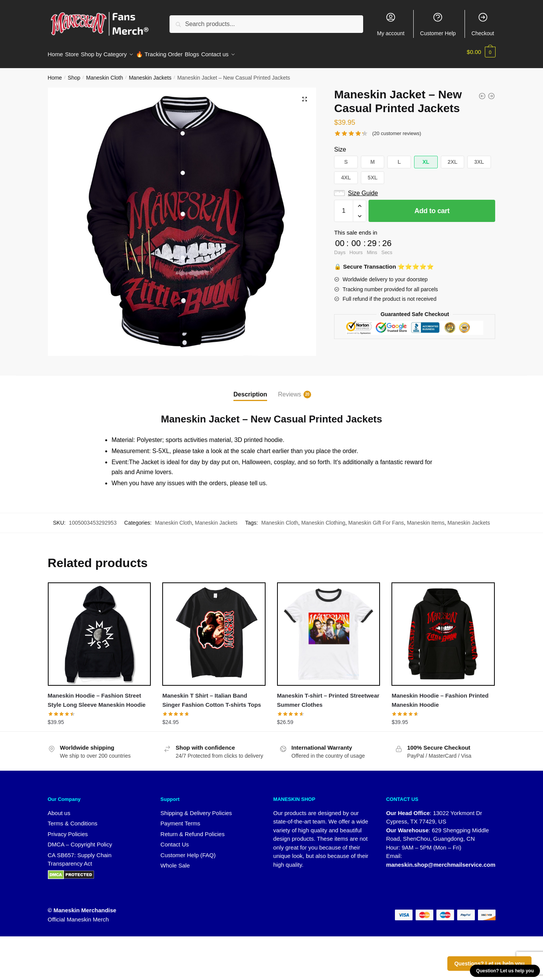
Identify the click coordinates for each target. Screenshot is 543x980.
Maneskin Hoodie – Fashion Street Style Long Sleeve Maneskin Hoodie (97, 695)
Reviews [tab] (290, 390)
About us (59, 808)
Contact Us (174, 840)
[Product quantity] (344, 206)
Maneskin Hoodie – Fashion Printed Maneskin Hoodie (440, 695)
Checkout (483, 24)
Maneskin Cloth (105, 73)
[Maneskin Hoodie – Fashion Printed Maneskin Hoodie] (443, 629)
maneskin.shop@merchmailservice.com (441, 860)
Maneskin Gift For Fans (376, 518)
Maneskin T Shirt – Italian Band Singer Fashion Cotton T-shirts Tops (212, 695)
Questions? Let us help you (489, 964)
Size (340, 145)
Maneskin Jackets (150, 73)
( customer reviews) (397, 129)
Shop (74, 73)
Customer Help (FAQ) (188, 850)
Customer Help (438, 24)
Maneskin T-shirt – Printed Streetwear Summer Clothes (328, 695)
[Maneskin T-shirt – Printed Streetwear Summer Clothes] (329, 629)
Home (55, 73)
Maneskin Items (426, 518)
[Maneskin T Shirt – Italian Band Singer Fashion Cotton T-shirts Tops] (214, 629)
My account (391, 24)
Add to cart (432, 206)
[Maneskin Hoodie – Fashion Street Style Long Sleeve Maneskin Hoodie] (99, 629)
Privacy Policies (68, 829)
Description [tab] (250, 390)
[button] (305, 95)
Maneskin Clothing (323, 518)
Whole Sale (175, 861)
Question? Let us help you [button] (505, 971)
